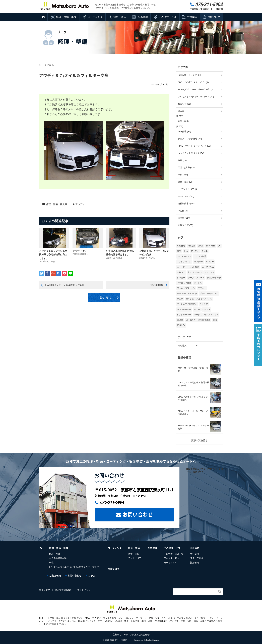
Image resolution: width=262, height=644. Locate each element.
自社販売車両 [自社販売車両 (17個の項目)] (204, 320)
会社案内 (192, 17)
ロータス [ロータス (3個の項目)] (198, 315)
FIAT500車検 (157, 285)
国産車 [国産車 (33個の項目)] (180, 320)
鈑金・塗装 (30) (185, 182)
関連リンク (45, 590)
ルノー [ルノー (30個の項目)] (197, 309)
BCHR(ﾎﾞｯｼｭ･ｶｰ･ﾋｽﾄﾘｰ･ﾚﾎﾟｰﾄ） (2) (196, 89)
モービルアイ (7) (186, 196)
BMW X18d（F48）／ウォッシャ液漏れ (193, 398)
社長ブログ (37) (185, 225)
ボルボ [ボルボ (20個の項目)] (180, 299)
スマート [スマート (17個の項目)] (200, 278)
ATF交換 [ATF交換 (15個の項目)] (192, 246)
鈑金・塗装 (120, 17)
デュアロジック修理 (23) (190, 139)
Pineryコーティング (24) (190, 75)
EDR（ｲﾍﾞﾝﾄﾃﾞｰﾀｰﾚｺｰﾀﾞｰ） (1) (193, 82)
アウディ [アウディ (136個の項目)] (195, 251)
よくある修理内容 (58, 558)
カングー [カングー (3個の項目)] (210, 262)
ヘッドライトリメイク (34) (191, 153)
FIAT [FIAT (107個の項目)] (179, 251)
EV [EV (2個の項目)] (219, 246)
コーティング (95, 17)
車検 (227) (183, 175)
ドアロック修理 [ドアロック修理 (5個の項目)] (184, 283)
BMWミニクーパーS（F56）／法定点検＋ (193, 413)
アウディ (80, 204)
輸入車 (64, 204)
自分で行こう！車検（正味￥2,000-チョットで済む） (75, 567)
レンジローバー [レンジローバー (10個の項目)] (184, 315)
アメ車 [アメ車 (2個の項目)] (205, 251)
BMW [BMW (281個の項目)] (200, 246)
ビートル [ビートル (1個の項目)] (198, 283)
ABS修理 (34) (184, 131)
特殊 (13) (182, 160)
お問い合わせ (138, 514)
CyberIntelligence (151, 640)
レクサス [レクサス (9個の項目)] (206, 309)
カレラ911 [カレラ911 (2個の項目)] (199, 262)
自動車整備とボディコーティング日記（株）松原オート (204, 470)
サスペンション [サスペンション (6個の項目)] (195, 272)
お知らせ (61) (184, 104)
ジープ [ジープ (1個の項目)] (191, 278)
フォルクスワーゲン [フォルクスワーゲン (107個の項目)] (186, 288)
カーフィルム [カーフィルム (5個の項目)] (208, 267)
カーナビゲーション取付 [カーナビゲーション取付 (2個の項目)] (188, 267)
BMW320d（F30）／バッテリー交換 (193, 427)
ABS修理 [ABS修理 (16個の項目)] (181, 246)
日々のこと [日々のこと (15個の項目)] (191, 320)
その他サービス (168, 17)
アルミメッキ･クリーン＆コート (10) (196, 97)
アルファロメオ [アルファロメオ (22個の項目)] (184, 256)
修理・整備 (52, 204)
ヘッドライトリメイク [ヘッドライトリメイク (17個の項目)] (187, 293)
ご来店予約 (55, 575)
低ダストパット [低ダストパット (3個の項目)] (211, 315)
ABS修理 (143, 17)
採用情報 (194, 562)
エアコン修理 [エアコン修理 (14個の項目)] (200, 256)
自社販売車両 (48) (187, 204)
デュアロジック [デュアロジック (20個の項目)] (214, 278)
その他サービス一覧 (174, 554)
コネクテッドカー (173, 558)
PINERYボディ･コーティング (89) (194, 146)
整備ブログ (214, 17)
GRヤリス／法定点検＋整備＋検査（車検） (194, 384)
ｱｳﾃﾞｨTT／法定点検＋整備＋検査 (193, 370)
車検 (51, 562)
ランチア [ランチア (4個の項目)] (204, 304)
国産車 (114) (184, 218)
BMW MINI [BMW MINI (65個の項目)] (210, 246)
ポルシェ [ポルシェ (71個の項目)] (190, 299)
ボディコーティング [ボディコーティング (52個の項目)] (209, 293)
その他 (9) (183, 211)
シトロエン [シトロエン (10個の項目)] (209, 272)
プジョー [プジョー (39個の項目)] (202, 288)
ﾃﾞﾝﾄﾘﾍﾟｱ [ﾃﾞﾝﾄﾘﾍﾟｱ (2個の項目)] (181, 325)
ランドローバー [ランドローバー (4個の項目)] (184, 309)
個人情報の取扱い (64, 590)
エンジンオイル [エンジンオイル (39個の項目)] (184, 262)
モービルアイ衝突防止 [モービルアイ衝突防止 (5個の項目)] (187, 304)
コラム (92, 575)
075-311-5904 (112, 502)
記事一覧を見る (200, 440)
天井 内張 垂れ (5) (187, 168)
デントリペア (135, 558)
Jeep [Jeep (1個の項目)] (186, 251)
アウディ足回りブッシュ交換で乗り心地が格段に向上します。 (53, 255)
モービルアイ (170, 562)
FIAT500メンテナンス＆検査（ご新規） (66, 285)
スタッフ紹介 (197, 558)
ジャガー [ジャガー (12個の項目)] (181, 278)
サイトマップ (84, 590)
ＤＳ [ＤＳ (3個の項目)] (215, 320)
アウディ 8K (79, 251)
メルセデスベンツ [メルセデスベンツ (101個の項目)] (204, 299)
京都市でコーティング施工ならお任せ (131, 635)
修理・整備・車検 (66, 17)
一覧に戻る (48, 65)
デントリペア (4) (189, 189)
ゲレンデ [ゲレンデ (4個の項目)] (181, 272)
